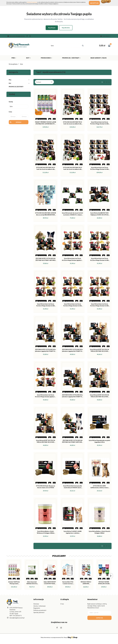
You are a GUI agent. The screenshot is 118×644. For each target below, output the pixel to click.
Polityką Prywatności (32, 2)
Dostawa (36, 604)
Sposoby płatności (39, 612)
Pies (14, 58)
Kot (28, 58)
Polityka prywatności (40, 610)
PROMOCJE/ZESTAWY (16, 87)
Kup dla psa (52, 28)
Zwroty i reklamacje (40, 606)
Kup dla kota (66, 28)
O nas (62, 604)
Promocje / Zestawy (71, 58)
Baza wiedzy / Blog (99, 58)
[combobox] (44, 82)
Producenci (46, 58)
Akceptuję (96, 3)
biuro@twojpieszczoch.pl (17, 618)
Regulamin (37, 608)
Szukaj (19, 122)
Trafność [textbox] (38, 82)
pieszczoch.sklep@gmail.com (16, 36)
